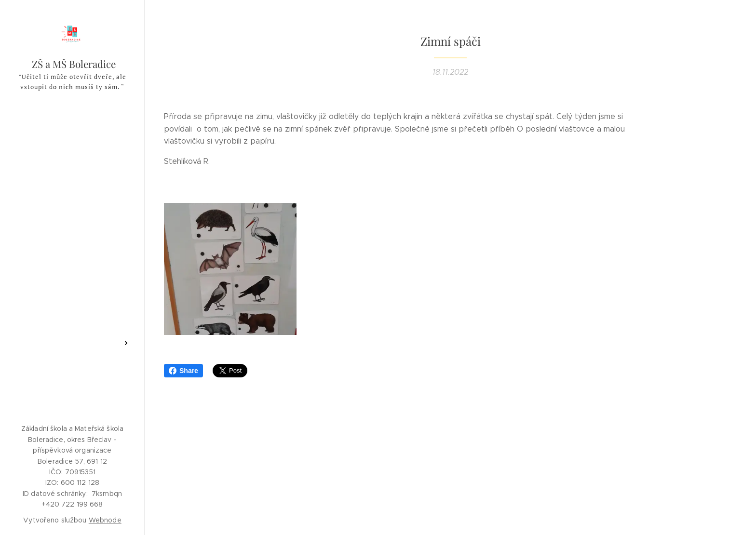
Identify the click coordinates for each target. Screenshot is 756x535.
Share (183, 371)
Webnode (105, 520)
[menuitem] (72, 154)
